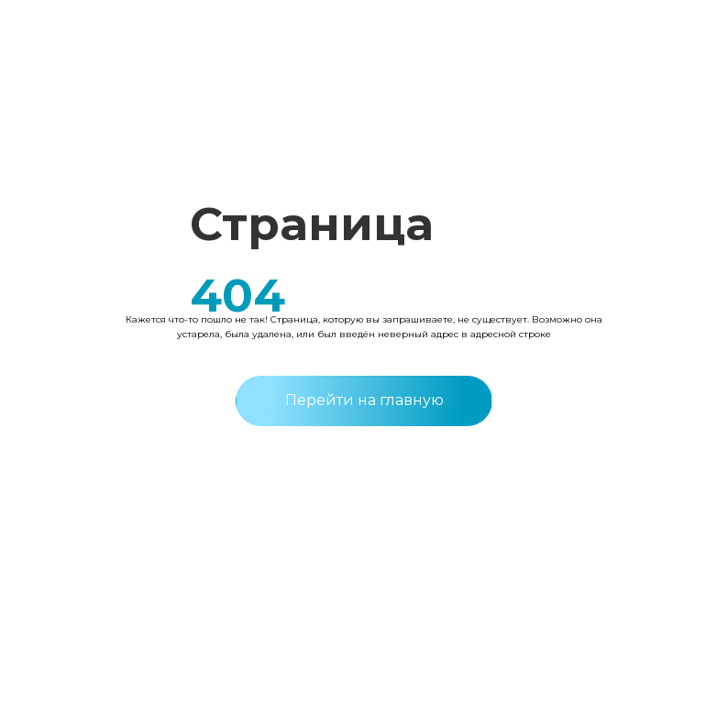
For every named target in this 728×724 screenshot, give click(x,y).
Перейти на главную (364, 400)
